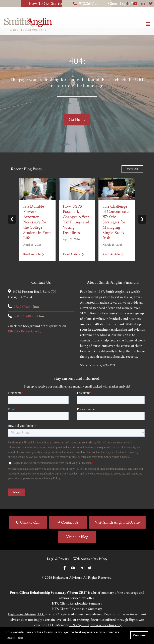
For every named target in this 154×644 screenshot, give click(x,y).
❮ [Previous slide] (12, 226)
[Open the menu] (148, 24)
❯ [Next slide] (142, 226)
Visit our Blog (77, 543)
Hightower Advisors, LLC (26, 621)
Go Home (77, 126)
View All (132, 176)
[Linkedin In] (81, 575)
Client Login (127, 4)
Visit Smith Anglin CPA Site (117, 529)
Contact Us (70, 529)
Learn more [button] (15, 638)
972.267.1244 (79, 4)
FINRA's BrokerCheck (24, 338)
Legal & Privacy (58, 565)
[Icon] (127, 10)
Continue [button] (139, 635)
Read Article (34, 261)
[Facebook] (64, 575)
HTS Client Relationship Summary (77, 615)
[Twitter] (90, 575)
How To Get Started (29, 4)
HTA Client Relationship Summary (77, 610)
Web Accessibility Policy (90, 565)
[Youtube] (73, 575)
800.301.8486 (23, 323)
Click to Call (30, 529)
